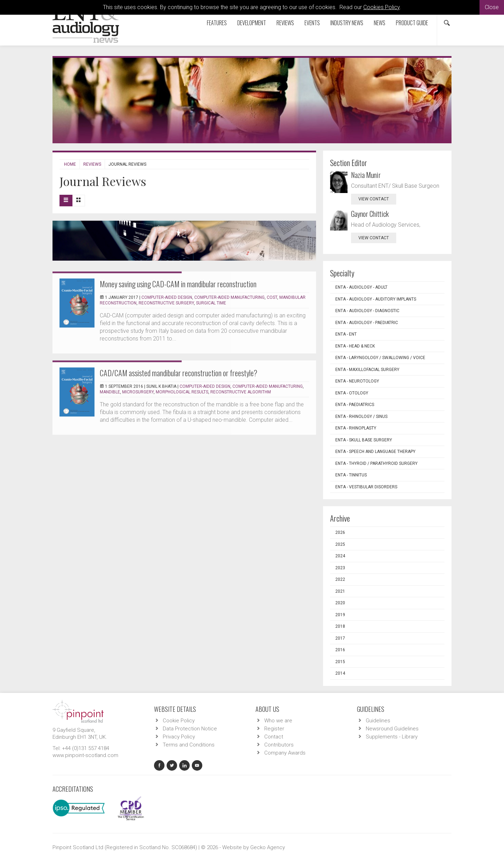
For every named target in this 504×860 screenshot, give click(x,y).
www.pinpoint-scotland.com (85, 755)
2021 (340, 591)
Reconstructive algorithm (241, 392)
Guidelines (378, 721)
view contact (374, 199)
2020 (340, 603)
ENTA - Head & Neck (355, 346)
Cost (272, 297)
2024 (340, 556)
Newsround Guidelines (392, 729)
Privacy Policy (179, 737)
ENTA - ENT (346, 334)
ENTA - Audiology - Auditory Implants (376, 299)
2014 (340, 673)
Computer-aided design (167, 297)
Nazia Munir (366, 175)
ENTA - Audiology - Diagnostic (367, 311)
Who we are (278, 721)
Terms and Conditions (189, 745)
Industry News (347, 23)
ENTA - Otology (352, 393)
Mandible (110, 392)
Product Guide (412, 23)
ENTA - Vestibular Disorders (366, 487)
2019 (340, 615)
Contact (274, 737)
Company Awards (285, 753)
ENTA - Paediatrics (355, 405)
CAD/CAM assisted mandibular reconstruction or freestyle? (178, 373)
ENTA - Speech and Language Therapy (375, 452)
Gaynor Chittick (370, 214)
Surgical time (211, 303)
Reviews (285, 23)
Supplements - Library (392, 737)
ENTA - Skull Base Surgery (364, 440)
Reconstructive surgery (166, 303)
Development (252, 23)
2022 (340, 579)
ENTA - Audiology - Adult (361, 287)
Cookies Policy (381, 7)
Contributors (279, 745)
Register (274, 729)
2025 (340, 544)
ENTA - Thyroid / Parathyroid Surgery (376, 463)
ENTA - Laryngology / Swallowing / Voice (380, 358)
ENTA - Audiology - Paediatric (367, 323)
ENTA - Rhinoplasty (356, 428)
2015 (340, 662)
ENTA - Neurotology (357, 381)
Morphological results (182, 392)
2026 (340, 532)
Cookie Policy (179, 721)
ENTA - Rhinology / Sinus (361, 417)
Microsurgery (138, 392)
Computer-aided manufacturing (229, 297)
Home (70, 164)
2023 (340, 568)
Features (217, 23)
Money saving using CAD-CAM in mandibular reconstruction (178, 284)
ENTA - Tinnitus (351, 475)
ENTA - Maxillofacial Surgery (367, 370)
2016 (340, 650)
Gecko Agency (268, 847)
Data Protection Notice (190, 729)
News (380, 23)
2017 (340, 638)
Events (312, 23)
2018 (340, 626)
